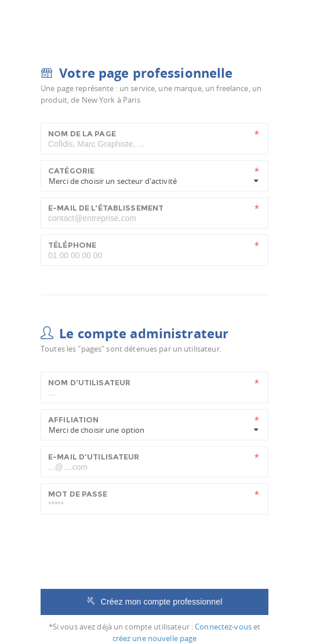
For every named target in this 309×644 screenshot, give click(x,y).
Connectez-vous (223, 627)
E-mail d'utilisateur (94, 457)
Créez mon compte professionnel (155, 602)
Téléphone (72, 245)
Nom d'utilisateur (89, 382)
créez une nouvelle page (155, 638)
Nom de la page (82, 133)
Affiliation (73, 419)
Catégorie (71, 171)
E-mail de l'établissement (106, 208)
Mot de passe (78, 494)
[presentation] (129, 555)
